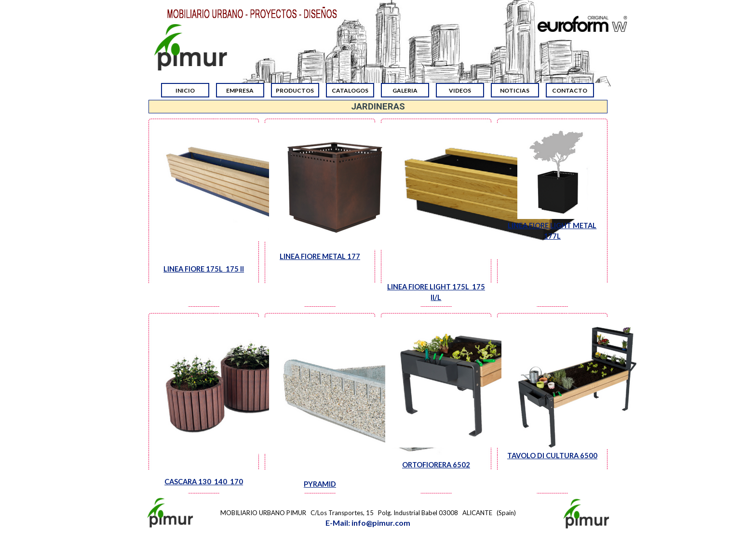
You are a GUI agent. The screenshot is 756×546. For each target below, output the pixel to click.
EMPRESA (240, 90)
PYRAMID (320, 484)
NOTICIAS (515, 90)
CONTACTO (570, 90)
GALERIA (405, 90)
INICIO (185, 90)
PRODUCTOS (295, 90)
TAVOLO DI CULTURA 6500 (552, 456)
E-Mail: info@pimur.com (368, 523)
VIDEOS (460, 90)
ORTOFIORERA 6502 (436, 465)
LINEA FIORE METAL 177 (320, 256)
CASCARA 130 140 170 (204, 482)
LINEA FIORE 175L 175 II (204, 269)
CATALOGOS (350, 90)
